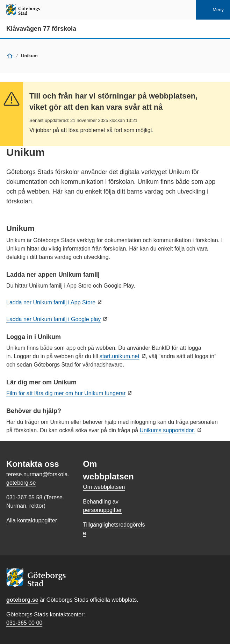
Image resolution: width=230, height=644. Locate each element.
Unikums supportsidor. (167, 430)
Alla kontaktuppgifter (32, 520)
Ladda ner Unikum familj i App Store (51, 302)
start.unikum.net (120, 356)
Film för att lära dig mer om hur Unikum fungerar (66, 393)
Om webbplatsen (104, 487)
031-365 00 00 (24, 623)
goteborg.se (22, 600)
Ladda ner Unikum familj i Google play (53, 319)
